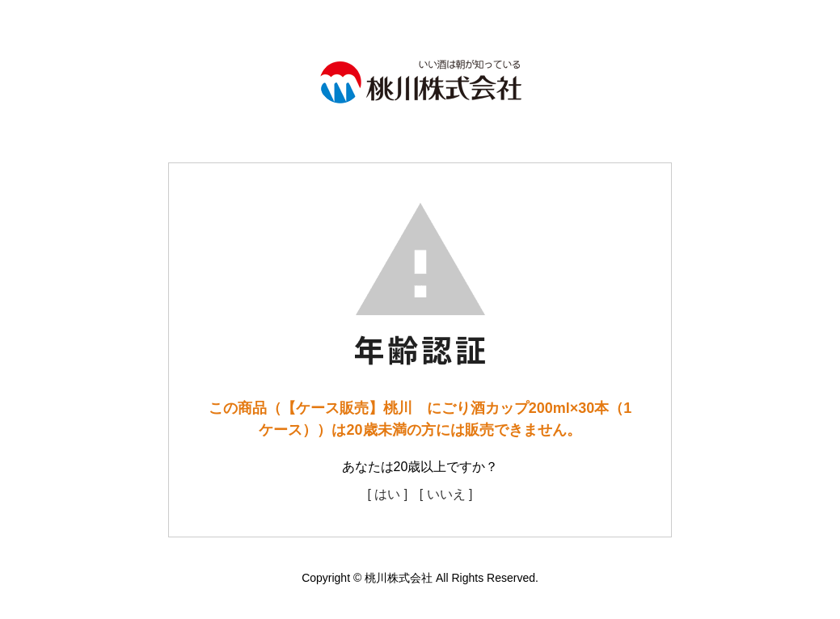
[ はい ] (387, 494)
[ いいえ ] (446, 494)
